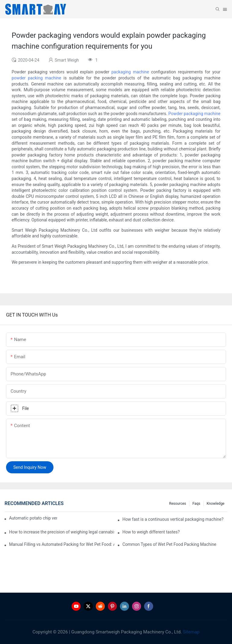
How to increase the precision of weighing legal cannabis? (62, 532)
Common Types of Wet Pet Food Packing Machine (169, 544)
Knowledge (216, 504)
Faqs (196, 504)
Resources (178, 504)
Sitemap (191, 632)
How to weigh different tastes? (151, 532)
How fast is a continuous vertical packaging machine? (173, 519)
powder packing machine (36, 78)
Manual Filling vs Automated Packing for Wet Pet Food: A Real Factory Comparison (62, 544)
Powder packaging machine (194, 114)
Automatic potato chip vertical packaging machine (33, 518)
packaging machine (130, 72)
